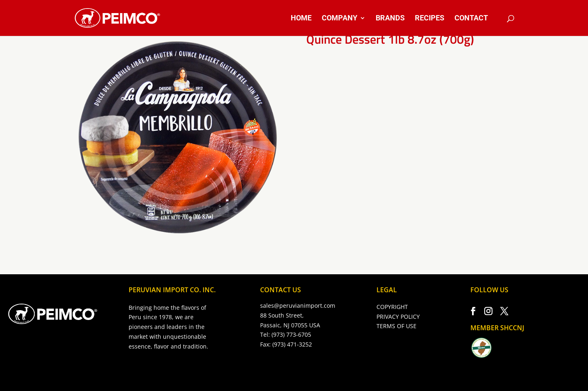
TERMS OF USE (396, 326)
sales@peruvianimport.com (298, 305)
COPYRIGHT (392, 307)
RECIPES (430, 19)
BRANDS (390, 19)
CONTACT (471, 19)
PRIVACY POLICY (398, 317)
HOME (301, 19)
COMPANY (340, 19)
